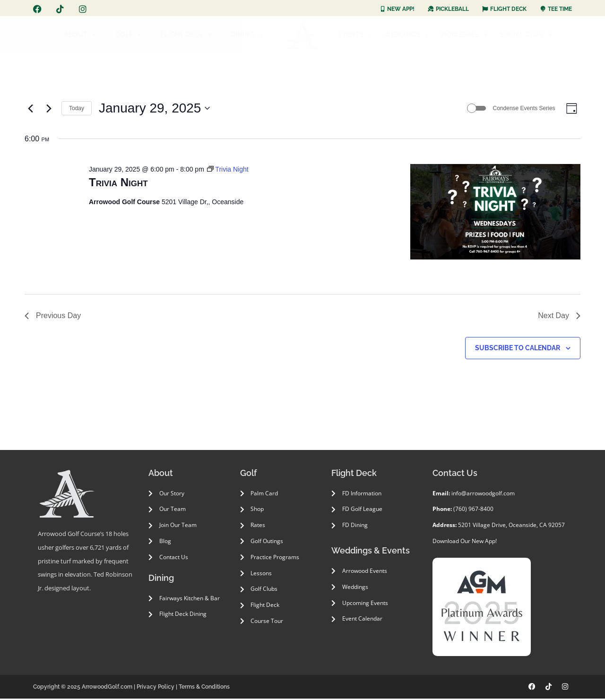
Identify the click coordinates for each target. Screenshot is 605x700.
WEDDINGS (406, 35)
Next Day (559, 317)
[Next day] (49, 109)
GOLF (129, 35)
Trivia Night (118, 184)
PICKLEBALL (464, 35)
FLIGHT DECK (186, 35)
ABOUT (80, 35)
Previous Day (53, 317)
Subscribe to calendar (518, 349)
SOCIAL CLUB (526, 35)
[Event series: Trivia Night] (228, 171)
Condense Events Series (521, 109)
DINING (247, 35)
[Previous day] (30, 109)
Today (77, 109)
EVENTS (355, 35)
